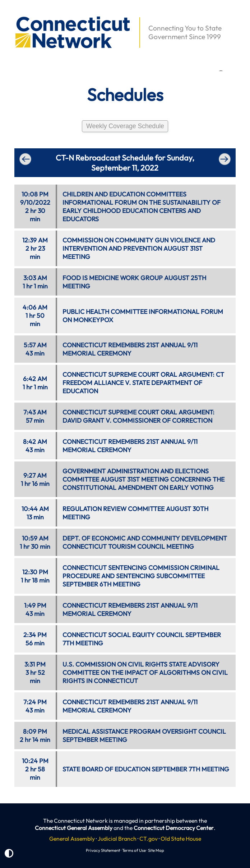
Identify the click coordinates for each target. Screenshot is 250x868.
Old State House (181, 839)
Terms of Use (134, 850)
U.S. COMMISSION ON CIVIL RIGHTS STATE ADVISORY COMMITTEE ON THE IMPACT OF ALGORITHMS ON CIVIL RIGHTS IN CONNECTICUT (145, 672)
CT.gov (149, 839)
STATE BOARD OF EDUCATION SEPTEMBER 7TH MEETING (146, 769)
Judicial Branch (117, 839)
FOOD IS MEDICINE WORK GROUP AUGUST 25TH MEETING (134, 282)
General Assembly (72, 839)
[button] (11, 13)
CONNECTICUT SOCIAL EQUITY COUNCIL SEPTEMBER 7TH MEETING (142, 639)
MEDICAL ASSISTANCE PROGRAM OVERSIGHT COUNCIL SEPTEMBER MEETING (144, 735)
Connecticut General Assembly (74, 828)
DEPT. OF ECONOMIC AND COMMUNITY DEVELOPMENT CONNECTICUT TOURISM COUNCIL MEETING (145, 542)
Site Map (156, 850)
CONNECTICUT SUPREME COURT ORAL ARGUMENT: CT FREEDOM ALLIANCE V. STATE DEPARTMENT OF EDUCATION (143, 383)
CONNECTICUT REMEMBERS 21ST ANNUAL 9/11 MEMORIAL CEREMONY (130, 349)
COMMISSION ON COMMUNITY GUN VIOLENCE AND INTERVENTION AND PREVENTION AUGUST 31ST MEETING (139, 248)
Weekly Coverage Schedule (125, 126)
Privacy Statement (103, 850)
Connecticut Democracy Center (174, 828)
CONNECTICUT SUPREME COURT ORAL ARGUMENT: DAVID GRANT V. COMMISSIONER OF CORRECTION (138, 416)
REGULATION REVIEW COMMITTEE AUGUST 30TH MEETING (135, 513)
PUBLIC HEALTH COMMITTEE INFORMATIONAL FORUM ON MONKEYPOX (143, 316)
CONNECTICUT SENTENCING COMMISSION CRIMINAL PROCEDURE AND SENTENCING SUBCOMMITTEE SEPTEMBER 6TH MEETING (141, 576)
